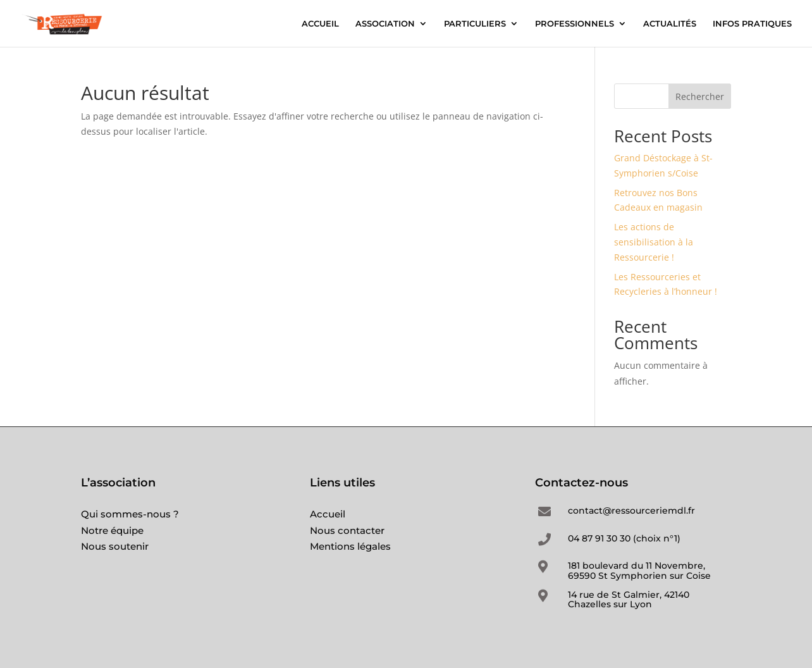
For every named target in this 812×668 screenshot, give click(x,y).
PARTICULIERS (475, 24)
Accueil (328, 514)
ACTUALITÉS (670, 24)
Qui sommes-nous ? (130, 514)
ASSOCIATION (385, 24)
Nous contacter (347, 530)
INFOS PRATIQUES (752, 24)
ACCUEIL (320, 24)
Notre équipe (112, 530)
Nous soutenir (115, 546)
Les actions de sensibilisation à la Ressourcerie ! (654, 242)
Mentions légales (350, 546)
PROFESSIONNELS (575, 24)
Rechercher (700, 96)
